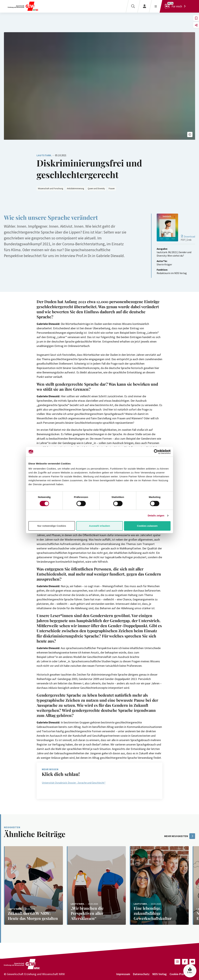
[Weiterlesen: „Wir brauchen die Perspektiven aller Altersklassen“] (96, 885)
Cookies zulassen (147, 526)
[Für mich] (176, 6)
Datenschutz (141, 974)
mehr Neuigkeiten (180, 836)
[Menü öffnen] (156, 6)
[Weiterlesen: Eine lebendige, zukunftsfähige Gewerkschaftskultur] (159, 885)
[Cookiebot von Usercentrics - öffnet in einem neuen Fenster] (156, 452)
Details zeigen (156, 515)
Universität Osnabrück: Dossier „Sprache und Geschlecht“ (74, 783)
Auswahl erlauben (99, 526)
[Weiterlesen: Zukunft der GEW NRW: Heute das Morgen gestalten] (33, 885)
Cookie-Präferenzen (182, 974)
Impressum (123, 974)
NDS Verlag (160, 974)
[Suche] (133, 6)
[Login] (145, 6)
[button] (190, 134)
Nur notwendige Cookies (52, 526)
